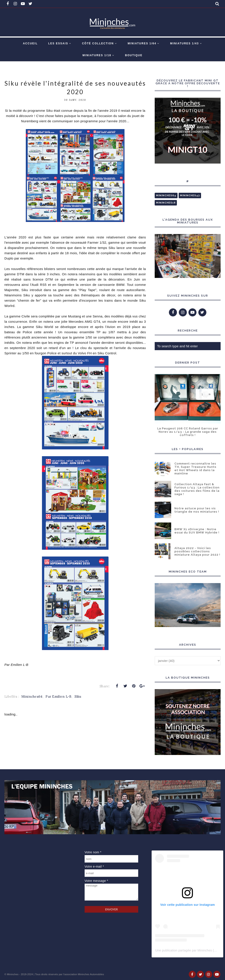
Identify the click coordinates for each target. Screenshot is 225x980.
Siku (78, 696)
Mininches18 (166, 203)
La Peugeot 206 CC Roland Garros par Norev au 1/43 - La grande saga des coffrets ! (188, 432)
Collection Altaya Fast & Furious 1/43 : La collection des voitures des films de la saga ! (197, 489)
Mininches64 (32, 696)
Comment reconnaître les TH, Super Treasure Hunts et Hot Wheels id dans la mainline (195, 468)
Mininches (13, 974)
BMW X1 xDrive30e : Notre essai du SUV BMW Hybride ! (197, 531)
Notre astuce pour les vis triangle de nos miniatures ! (197, 510)
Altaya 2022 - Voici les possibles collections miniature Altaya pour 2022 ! (197, 551)
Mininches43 (190, 195)
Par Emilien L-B (59, 696)
